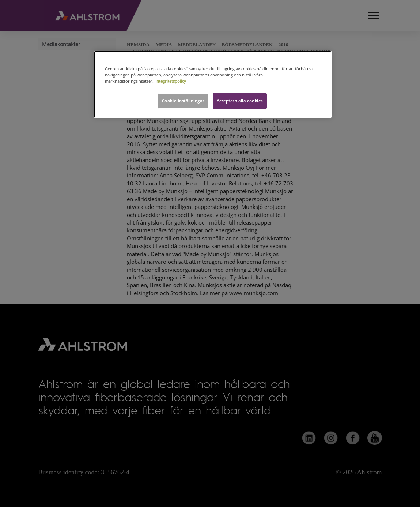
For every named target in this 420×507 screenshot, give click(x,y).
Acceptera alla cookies (240, 101)
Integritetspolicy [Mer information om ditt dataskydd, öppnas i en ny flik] (171, 81)
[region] (213, 84)
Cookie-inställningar (183, 101)
